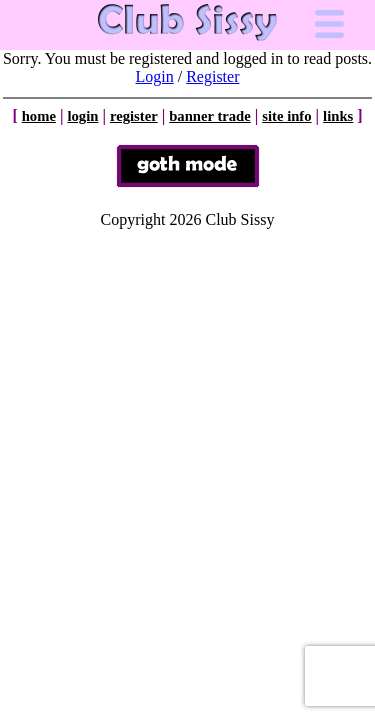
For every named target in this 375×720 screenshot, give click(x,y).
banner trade (210, 116)
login (82, 116)
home (39, 116)
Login (155, 76)
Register (212, 76)
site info (286, 116)
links (338, 116)
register (134, 116)
